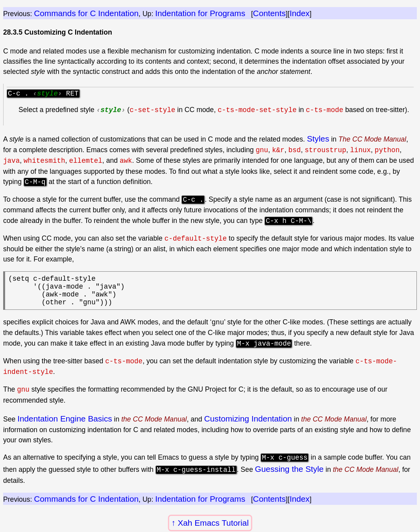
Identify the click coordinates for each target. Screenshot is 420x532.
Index (300, 13)
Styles (318, 140)
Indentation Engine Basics (65, 426)
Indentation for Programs (200, 13)
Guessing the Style (290, 476)
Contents (269, 13)
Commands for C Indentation (86, 13)
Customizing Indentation (248, 426)
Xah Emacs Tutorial (213, 523)
